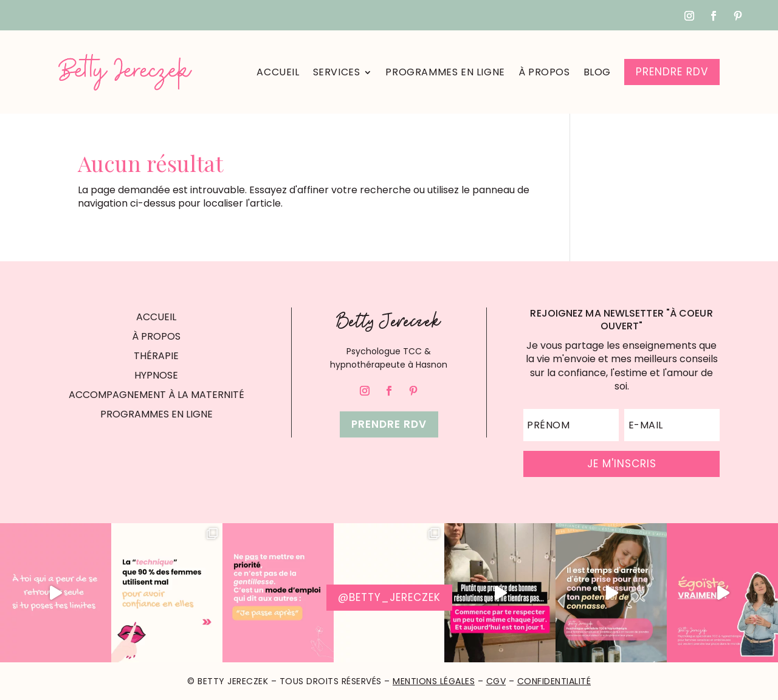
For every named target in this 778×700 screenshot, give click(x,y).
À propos (544, 72)
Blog (597, 72)
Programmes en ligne (445, 72)
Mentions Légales (434, 681)
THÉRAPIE (156, 356)
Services (337, 72)
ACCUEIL (156, 317)
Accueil (278, 72)
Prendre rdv (389, 424)
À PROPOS (156, 336)
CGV (496, 681)
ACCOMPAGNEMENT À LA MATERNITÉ (157, 395)
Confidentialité (554, 681)
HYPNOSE (156, 375)
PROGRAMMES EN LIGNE (157, 414)
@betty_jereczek (389, 597)
